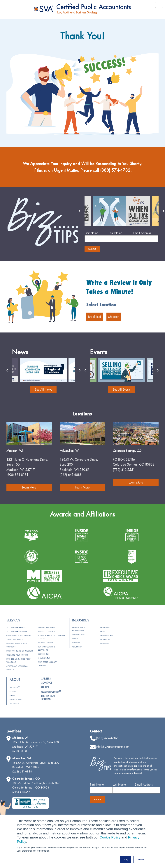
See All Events (122, 389)
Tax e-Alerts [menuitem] (14, 704)
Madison (114, 317)
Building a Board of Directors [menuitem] (20, 651)
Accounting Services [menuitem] (16, 627)
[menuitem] (51, 692)
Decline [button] (140, 860)
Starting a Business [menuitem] (46, 627)
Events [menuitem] (13, 691)
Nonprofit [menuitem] (105, 640)
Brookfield (95, 317)
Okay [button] (125, 860)
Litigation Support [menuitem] (46, 643)
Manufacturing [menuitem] (107, 636)
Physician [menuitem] (76, 643)
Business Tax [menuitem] (43, 654)
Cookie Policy (110, 837)
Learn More (29, 487)
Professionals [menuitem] (16, 700)
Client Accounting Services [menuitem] (19, 636)
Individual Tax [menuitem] (44, 658)
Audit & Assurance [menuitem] (15, 640)
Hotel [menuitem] (103, 631)
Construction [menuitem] (79, 635)
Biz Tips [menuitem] (45, 687)
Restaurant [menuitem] (105, 627)
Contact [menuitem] (46, 683)
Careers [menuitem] (46, 679)
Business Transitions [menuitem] (47, 631)
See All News (43, 389)
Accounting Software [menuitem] (17, 631)
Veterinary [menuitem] (77, 647)
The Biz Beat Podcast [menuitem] (48, 698)
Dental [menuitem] (75, 639)
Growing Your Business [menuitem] (17, 655)
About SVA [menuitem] (15, 687)
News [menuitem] (12, 695)
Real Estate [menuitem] (105, 644)
